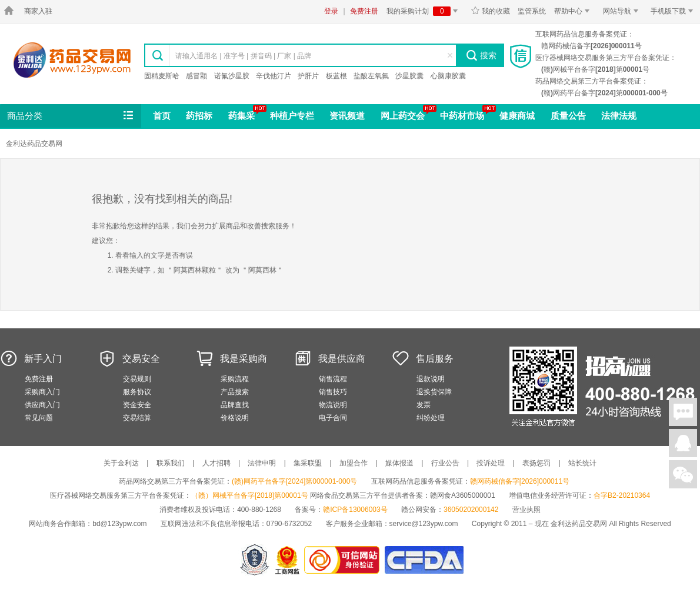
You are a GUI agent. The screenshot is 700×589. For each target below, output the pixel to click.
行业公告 (445, 463)
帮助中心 (574, 11)
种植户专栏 (292, 116)
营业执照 (526, 510)
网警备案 (255, 560)
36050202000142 (471, 510)
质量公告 (568, 116)
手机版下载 (674, 11)
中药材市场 (462, 116)
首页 (162, 116)
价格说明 (235, 418)
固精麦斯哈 (162, 76)
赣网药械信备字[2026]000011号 (520, 481)
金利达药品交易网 (72, 60)
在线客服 (683, 443)
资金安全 (137, 405)
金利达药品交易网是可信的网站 (344, 560)
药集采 (241, 116)
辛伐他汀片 (274, 76)
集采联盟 (308, 463)
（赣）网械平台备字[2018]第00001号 (250, 495)
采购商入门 (42, 392)
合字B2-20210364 (622, 495)
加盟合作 (354, 463)
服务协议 (137, 392)
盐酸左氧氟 (371, 76)
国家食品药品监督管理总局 (424, 560)
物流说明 (333, 405)
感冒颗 (196, 76)
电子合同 (333, 418)
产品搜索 (235, 392)
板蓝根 (336, 76)
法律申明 (262, 463)
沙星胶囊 (409, 76)
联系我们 (171, 463)
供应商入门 (42, 405)
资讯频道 (347, 116)
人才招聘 (216, 463)
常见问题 (39, 418)
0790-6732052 (290, 524)
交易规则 (137, 379)
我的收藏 (490, 11)
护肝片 (308, 76)
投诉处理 (491, 463)
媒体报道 (399, 463)
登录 (331, 11)
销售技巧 (333, 392)
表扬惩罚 (536, 463)
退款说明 (431, 379)
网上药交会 (403, 116)
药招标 (199, 116)
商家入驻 (38, 11)
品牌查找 (235, 405)
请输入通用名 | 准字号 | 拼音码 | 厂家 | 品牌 (243, 56)
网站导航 (623, 11)
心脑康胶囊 (448, 76)
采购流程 (235, 379)
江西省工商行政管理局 (288, 560)
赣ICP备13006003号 (355, 510)
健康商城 (517, 116)
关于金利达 (121, 463)
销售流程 (333, 379)
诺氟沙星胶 (232, 76)
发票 (424, 405)
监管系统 (532, 11)
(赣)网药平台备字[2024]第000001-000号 (294, 481)
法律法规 (619, 116)
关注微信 (683, 474)
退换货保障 (434, 392)
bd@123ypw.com (119, 524)
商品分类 (71, 116)
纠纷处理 (431, 418)
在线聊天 (683, 412)
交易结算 (137, 418)
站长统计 (582, 463)
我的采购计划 (424, 11)
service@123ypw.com (424, 524)
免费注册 (364, 11)
